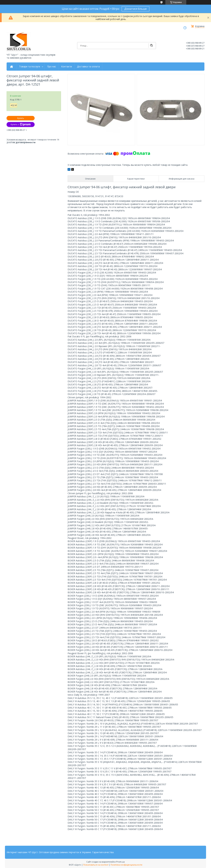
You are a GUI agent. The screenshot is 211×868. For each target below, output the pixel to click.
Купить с (21, 124)
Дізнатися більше (136, 9)
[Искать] (151, 46)
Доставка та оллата (88, 67)
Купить (21, 118)
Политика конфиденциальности (126, 865)
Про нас (52, 67)
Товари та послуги (30, 67)
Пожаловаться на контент (96, 865)
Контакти (67, 67)
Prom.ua (120, 862)
